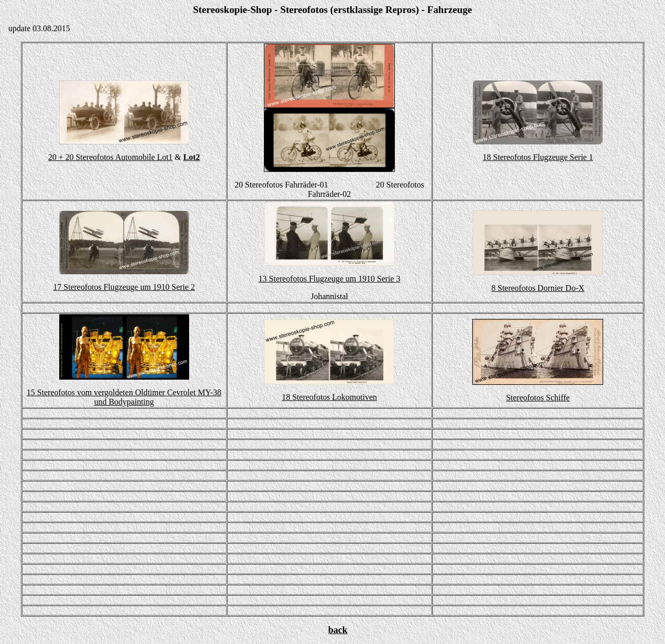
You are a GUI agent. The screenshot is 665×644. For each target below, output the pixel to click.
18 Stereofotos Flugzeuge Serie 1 (538, 157)
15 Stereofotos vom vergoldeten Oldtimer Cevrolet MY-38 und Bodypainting (124, 397)
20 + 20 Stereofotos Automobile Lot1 (111, 157)
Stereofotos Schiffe (538, 398)
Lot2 (192, 157)
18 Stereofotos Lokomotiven (329, 397)
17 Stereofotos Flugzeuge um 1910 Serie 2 (124, 287)
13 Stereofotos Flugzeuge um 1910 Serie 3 (330, 279)
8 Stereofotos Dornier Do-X (538, 288)
